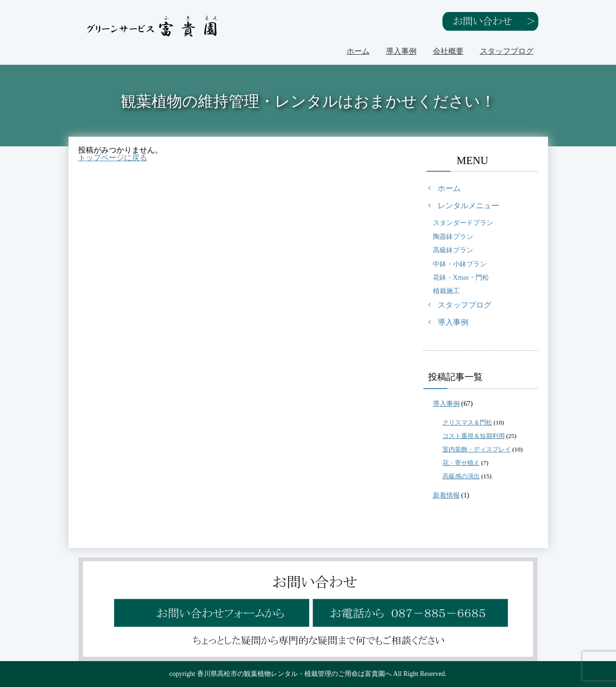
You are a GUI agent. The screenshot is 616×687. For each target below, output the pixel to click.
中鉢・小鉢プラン (460, 264)
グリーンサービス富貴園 (153, 26)
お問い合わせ (490, 21)
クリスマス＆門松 (467, 422)
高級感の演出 (461, 476)
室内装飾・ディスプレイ (477, 449)
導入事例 (401, 51)
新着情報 (446, 495)
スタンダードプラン (463, 223)
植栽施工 (446, 291)
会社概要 (448, 51)
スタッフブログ (507, 51)
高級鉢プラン (453, 250)
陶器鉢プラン (453, 237)
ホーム (358, 51)
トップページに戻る (113, 158)
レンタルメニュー (468, 206)
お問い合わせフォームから (210, 606)
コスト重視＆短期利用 (474, 436)
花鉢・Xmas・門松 (461, 277)
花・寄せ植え (461, 463)
